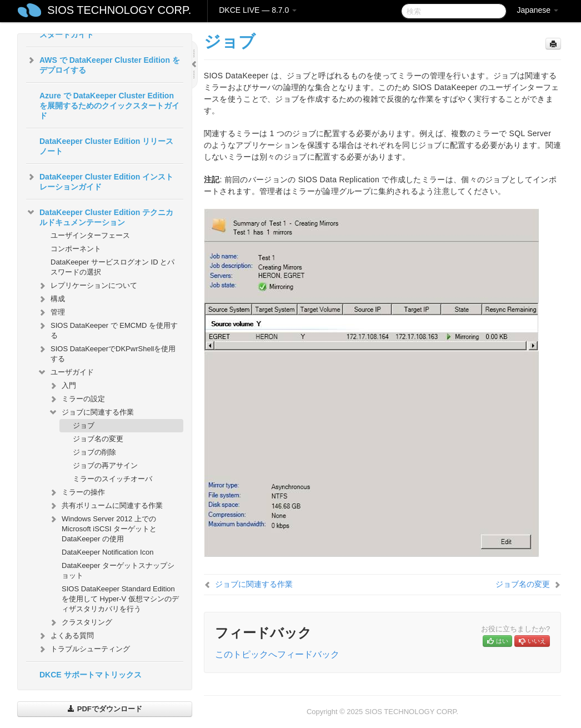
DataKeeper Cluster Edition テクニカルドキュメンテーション (100, 216)
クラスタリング (80, 622)
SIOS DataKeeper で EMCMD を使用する (107, 329)
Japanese (537, 10)
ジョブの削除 (94, 452)
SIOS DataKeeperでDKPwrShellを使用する (106, 353)
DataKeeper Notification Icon (107, 552)
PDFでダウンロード (105, 709)
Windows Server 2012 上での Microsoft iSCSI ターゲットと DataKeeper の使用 (102, 528)
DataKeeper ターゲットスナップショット (118, 570)
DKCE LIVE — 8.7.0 (258, 10)
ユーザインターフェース (90, 235)
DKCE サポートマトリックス (91, 675)
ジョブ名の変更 (98, 439)
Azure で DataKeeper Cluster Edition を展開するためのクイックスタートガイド (109, 106)
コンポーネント (76, 249)
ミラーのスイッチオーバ (112, 479)
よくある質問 (66, 636)
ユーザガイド (66, 372)
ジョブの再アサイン (105, 465)
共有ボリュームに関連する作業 (106, 506)
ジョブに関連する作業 (91, 412)
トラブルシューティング (84, 649)
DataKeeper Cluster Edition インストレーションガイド (100, 181)
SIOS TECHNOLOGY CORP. (119, 10)
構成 (51, 299)
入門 (62, 386)
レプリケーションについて (87, 286)
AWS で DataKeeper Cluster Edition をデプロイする (103, 64)
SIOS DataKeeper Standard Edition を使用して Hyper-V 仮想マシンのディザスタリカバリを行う (120, 599)
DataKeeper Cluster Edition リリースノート (106, 146)
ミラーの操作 (77, 492)
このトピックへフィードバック (277, 654)
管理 (51, 312)
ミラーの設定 (77, 399)
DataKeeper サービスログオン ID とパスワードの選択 (112, 267)
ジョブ (84, 425)
